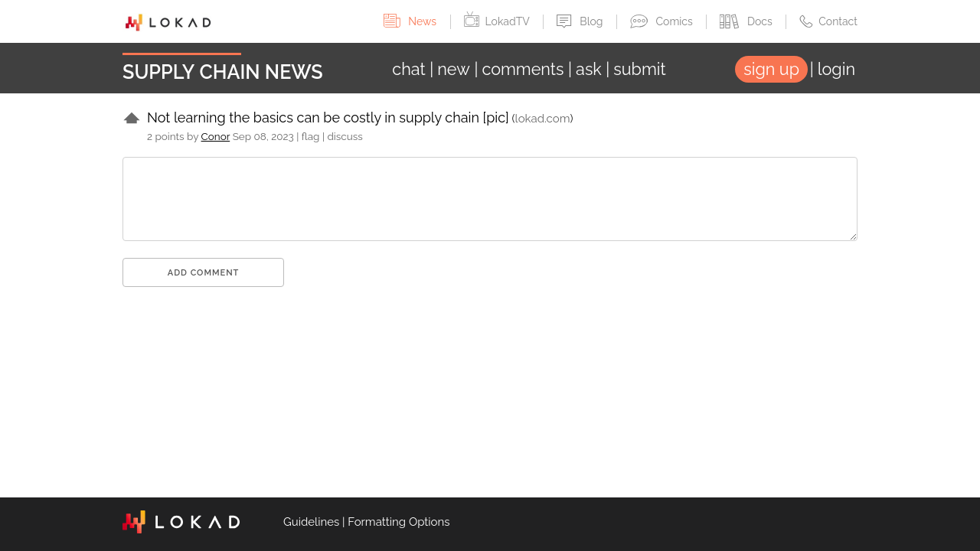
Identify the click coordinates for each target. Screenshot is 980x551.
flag (311, 136)
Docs (747, 21)
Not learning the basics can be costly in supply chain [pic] (328, 117)
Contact (828, 21)
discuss (345, 136)
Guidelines (311, 522)
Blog (581, 21)
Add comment (204, 273)
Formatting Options (399, 522)
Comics (663, 21)
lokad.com (543, 119)
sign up (771, 69)
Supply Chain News (223, 72)
